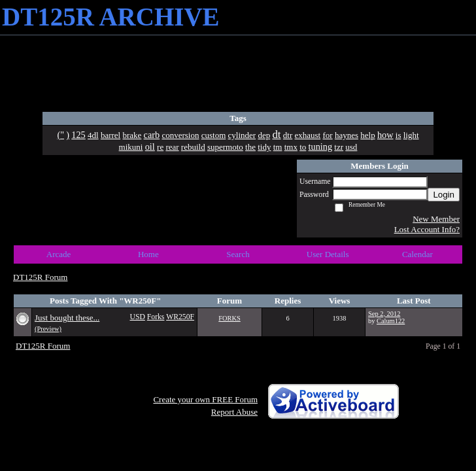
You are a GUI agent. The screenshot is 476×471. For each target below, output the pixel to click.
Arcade (59, 254)
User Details (328, 254)
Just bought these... (67, 318)
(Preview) (48, 329)
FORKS (229, 318)
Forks (156, 317)
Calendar (417, 254)
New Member (436, 219)
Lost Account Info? (427, 229)
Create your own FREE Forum (205, 399)
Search (238, 254)
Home (148, 254)
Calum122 (391, 321)
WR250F (180, 317)
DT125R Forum (40, 277)
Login (444, 195)
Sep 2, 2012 (384, 314)
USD (137, 317)
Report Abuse (234, 412)
